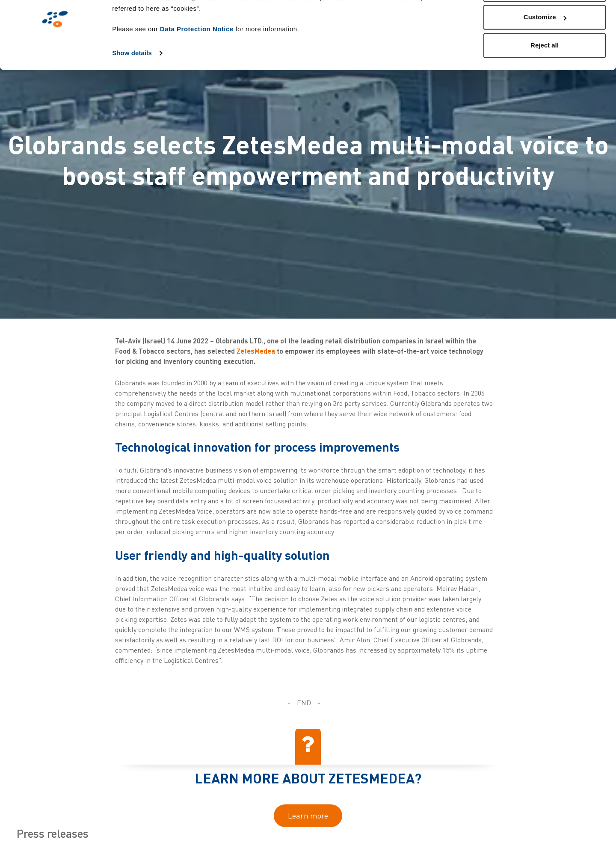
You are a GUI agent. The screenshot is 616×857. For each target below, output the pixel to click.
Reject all (545, 78)
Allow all (545, 22)
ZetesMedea (256, 351)
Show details (132, 86)
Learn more (308, 816)
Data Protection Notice (197, 62)
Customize (545, 51)
